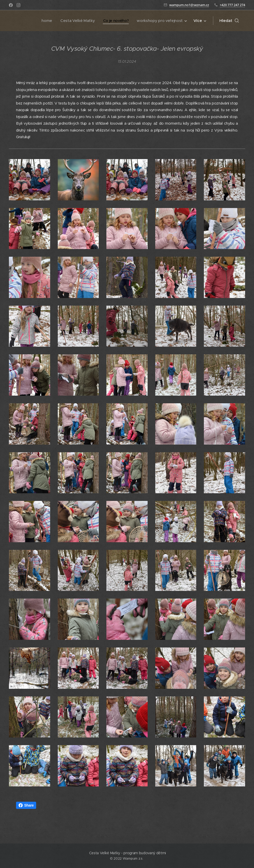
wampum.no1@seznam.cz (189, 5)
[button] (229, 21)
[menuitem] (44, 21)
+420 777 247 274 (232, 5)
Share (26, 805)
